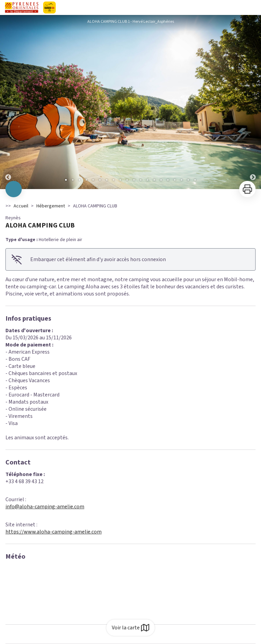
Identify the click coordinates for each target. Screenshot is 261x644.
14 (154, 180)
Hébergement (51, 206)
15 (161, 180)
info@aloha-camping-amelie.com (45, 507)
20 (195, 180)
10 (127, 180)
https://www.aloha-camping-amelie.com (54, 532)
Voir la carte (130, 628)
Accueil (21, 206)
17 (175, 180)
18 (181, 180)
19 (188, 180)
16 (168, 180)
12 (141, 180)
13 (147, 180)
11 (134, 180)
